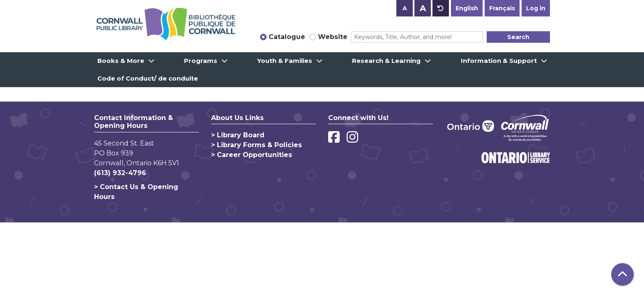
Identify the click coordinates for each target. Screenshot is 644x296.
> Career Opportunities (252, 155)
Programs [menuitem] (201, 61)
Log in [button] (536, 8)
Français (502, 8)
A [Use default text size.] (441, 8)
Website (333, 37)
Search (518, 37)
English (467, 8)
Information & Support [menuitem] (499, 61)
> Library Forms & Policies (256, 145)
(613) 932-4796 (120, 173)
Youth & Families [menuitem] (285, 61)
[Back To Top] (622, 274)
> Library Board (238, 135)
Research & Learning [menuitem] (386, 61)
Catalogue (287, 37)
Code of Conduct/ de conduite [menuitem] (148, 78)
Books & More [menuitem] (121, 61)
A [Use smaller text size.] (405, 8)
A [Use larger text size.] (423, 8)
